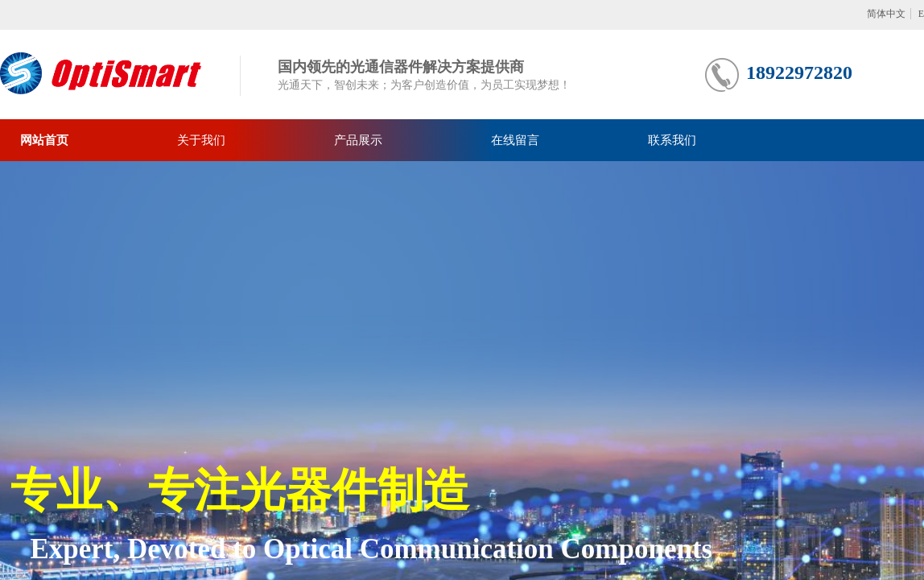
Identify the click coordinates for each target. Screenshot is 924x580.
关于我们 (201, 140)
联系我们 (672, 140)
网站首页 (44, 140)
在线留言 (515, 140)
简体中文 (886, 14)
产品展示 (358, 140)
